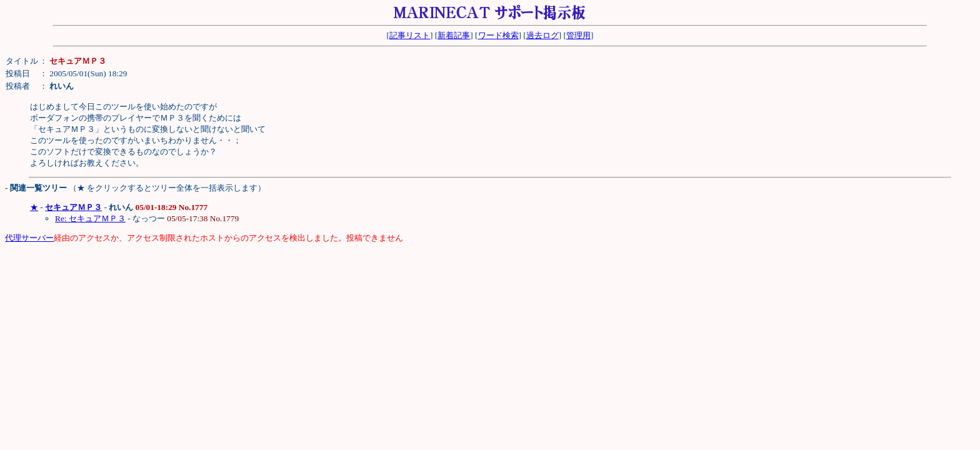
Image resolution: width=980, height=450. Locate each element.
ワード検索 (498, 35)
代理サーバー (29, 238)
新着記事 (454, 35)
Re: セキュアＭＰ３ (90, 218)
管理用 (578, 35)
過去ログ (542, 35)
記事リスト (410, 35)
